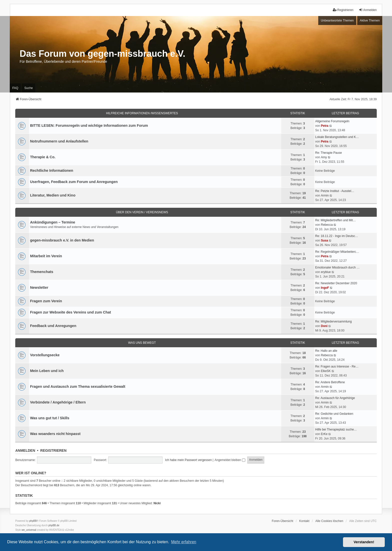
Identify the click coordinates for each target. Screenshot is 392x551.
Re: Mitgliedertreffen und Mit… (336, 220)
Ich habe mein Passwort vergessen (188, 460)
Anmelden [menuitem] (368, 10)
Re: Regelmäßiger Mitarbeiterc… (337, 252)
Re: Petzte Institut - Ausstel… (335, 191)
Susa (324, 240)
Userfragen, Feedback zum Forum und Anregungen (74, 182)
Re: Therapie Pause (329, 153)
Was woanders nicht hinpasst (55, 434)
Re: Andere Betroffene (330, 382)
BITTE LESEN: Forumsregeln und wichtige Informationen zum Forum (89, 125)
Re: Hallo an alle (326, 351)
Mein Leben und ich (47, 371)
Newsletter (39, 287)
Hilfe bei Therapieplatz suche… (336, 429)
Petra (324, 126)
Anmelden (25, 450)
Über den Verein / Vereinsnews (142, 212)
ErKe (324, 434)
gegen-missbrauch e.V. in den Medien (62, 240)
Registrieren (53, 450)
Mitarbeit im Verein (46, 256)
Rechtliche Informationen (52, 170)
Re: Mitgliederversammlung (333, 321)
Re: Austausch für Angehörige (335, 398)
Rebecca (327, 225)
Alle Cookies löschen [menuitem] (329, 521)
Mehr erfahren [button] (184, 542)
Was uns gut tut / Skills (50, 418)
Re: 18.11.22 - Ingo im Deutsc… (337, 236)
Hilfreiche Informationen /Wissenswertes (142, 113)
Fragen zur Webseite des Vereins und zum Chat (70, 312)
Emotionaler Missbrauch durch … (337, 267)
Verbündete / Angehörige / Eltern (58, 402)
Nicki (157, 503)
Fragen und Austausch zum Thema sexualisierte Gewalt (78, 386)
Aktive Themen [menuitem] (370, 20)
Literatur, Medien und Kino (53, 195)
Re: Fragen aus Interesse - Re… (337, 366)
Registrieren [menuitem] (343, 10)
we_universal (29, 530)
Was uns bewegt (142, 343)
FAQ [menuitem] (15, 88)
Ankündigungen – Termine (52, 222)
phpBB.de (54, 525)
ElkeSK (326, 371)
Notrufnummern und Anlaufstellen (59, 141)
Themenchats (42, 272)
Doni (324, 326)
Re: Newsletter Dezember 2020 (336, 283)
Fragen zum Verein (46, 301)
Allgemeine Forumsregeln (332, 121)
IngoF (325, 288)
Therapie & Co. (43, 157)
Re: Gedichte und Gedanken (334, 414)
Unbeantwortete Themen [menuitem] (337, 20)
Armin (325, 195)
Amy (324, 157)
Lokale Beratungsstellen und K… (337, 137)
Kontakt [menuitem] (304, 521)
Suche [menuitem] (28, 88)
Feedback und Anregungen (53, 326)
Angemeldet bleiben (230, 460)
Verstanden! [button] (364, 542)
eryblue (326, 272)
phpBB (33, 521)
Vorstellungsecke (45, 355)
